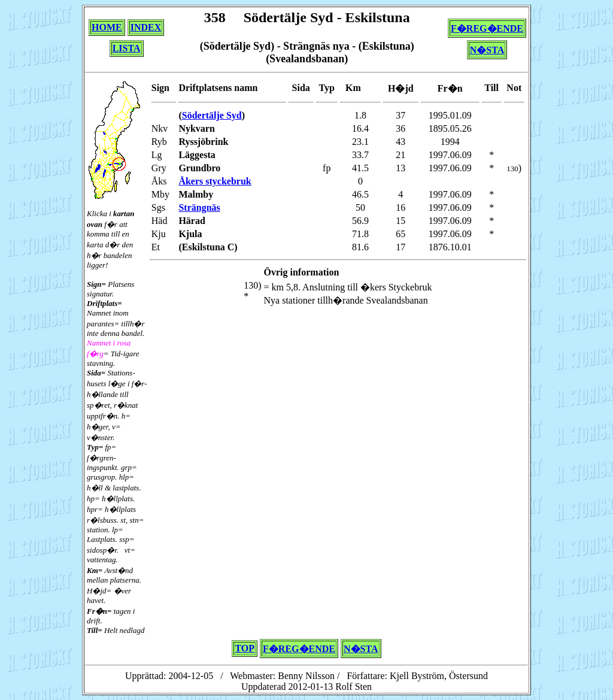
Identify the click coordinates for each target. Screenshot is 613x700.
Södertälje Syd (212, 115)
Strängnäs (199, 207)
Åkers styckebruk (215, 181)
